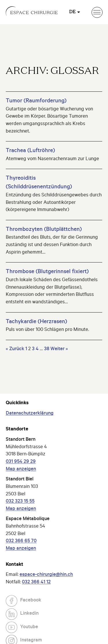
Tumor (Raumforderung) (36, 101)
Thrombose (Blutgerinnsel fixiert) (47, 272)
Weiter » (59, 349)
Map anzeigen (21, 470)
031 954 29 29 (21, 462)
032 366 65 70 (21, 542)
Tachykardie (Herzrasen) (36, 322)
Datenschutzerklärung (30, 414)
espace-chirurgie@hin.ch (46, 575)
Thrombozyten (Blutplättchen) (44, 230)
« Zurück (15, 349)
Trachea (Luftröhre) (30, 151)
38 (47, 349)
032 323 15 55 (20, 502)
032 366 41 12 (36, 583)
